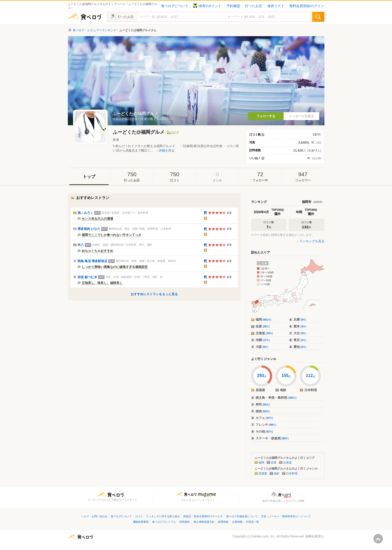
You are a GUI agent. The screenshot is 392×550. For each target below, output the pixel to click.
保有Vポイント (207, 6)
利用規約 (185, 522)
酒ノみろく (85, 213)
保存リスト (276, 6)
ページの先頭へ (378, 539)
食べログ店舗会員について (242, 516)
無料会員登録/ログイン (307, 6)
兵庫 (300, 320)
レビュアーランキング (102, 30)
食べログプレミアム (164, 522)
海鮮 (277, 473)
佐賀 (263, 326)
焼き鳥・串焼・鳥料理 (276, 398)
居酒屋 (263, 473)
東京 (300, 340)
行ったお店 (254, 6)
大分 (300, 333)
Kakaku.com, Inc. (263, 536)
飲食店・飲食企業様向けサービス (203, 516)
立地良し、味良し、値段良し (102, 283)
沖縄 (263, 340)
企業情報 (237, 522)
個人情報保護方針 (204, 522)
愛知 (300, 347)
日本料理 (292, 473)
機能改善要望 (141, 522)
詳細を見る (167, 150)
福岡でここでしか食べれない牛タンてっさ (112, 235)
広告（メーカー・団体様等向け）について (286, 516)
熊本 (300, 326)
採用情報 (223, 522)
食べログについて (175, 6)
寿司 (263, 405)
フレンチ (266, 425)
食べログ (85, 17)
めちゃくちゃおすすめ (97, 251)
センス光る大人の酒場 (97, 219)
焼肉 (263, 411)
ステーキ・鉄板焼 (272, 438)
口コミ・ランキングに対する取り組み (158, 516)
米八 (81, 245)
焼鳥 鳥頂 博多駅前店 (93, 261)
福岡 (263, 320)
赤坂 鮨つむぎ (87, 277)
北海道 (264, 333)
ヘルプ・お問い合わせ (94, 516)
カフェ (264, 418)
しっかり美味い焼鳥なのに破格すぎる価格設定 (115, 267)
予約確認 (233, 6)
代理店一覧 (252, 522)
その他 (264, 432)
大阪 (262, 347)
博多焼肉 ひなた (89, 229)
